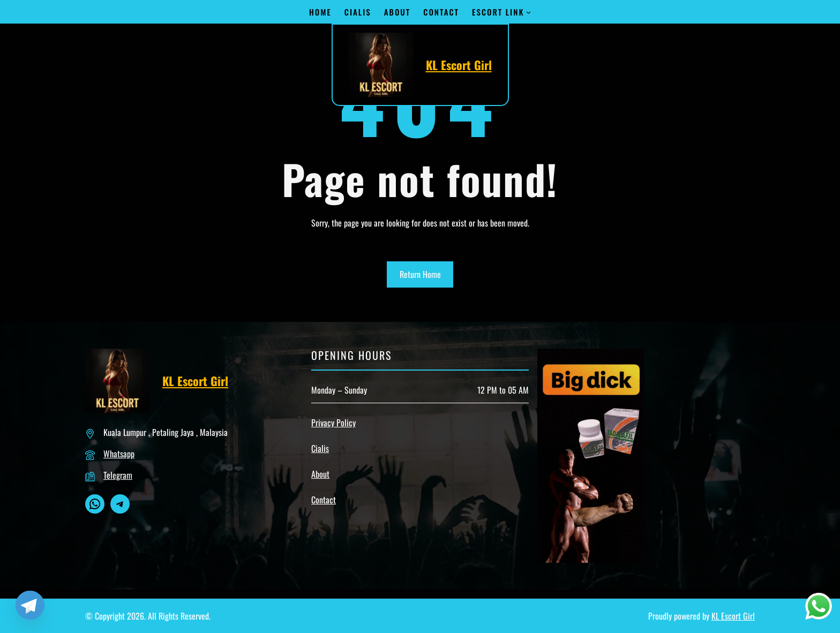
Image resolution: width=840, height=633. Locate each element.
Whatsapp (119, 454)
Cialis (320, 448)
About (320, 474)
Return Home (420, 274)
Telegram (118, 475)
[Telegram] (30, 605)
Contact (324, 500)
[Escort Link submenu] (528, 12)
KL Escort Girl (459, 65)
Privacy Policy (333, 423)
